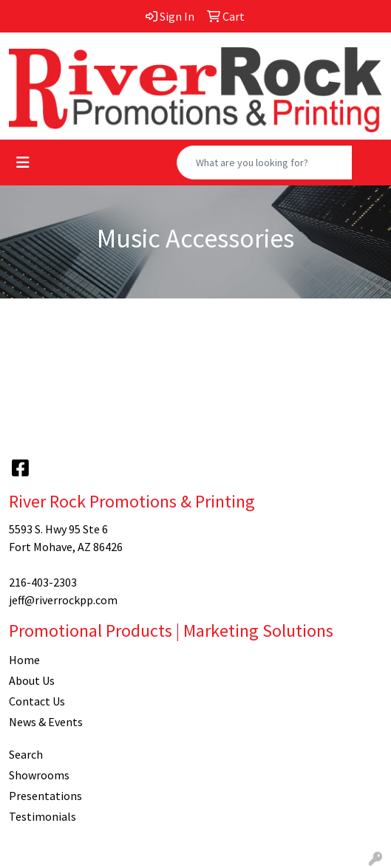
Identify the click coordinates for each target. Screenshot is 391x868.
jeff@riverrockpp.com (63, 600)
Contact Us (37, 701)
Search (26, 754)
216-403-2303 (43, 582)
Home (24, 660)
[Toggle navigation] (23, 163)
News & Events (46, 722)
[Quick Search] (265, 163)
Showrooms (39, 775)
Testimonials (42, 816)
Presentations (45, 796)
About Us (32, 680)
